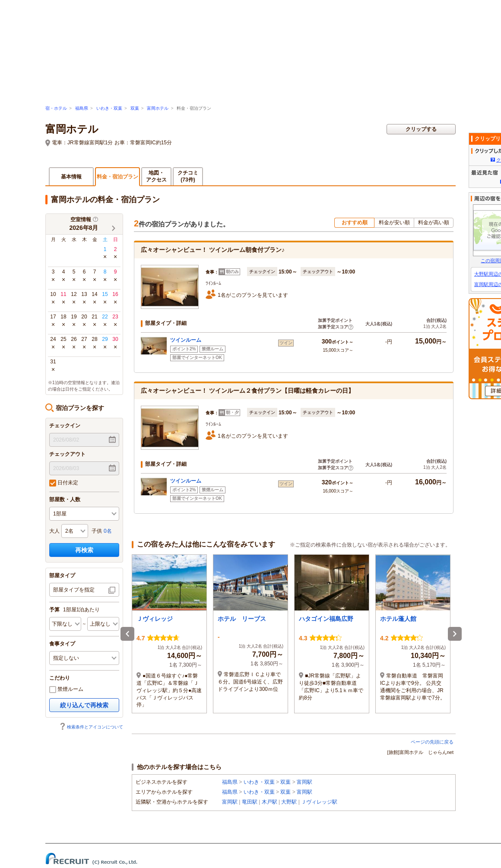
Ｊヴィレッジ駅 (319, 802)
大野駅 (289, 802)
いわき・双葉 (109, 108)
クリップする (421, 129)
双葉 (135, 108)
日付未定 (64, 483)
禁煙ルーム (66, 690)
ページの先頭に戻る (432, 742)
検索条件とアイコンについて (91, 727)
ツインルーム (186, 340)
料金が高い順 (434, 223)
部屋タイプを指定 (74, 590)
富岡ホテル (158, 108)
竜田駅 (250, 802)
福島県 (82, 108)
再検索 (84, 550)
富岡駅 (304, 782)
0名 (108, 531)
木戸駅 (270, 802)
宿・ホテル (56, 108)
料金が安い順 (394, 223)
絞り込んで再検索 (84, 705)
